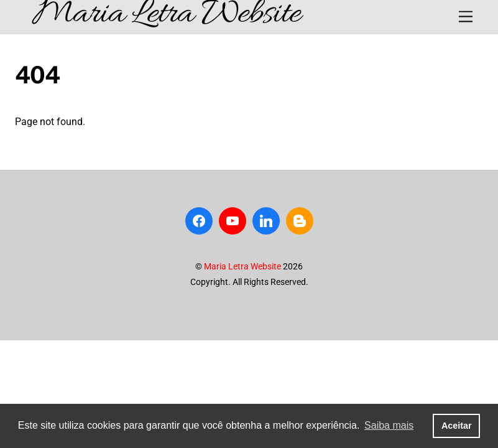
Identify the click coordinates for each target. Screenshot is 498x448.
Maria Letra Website (242, 266)
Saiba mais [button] (389, 425)
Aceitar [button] (457, 426)
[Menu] (466, 17)
